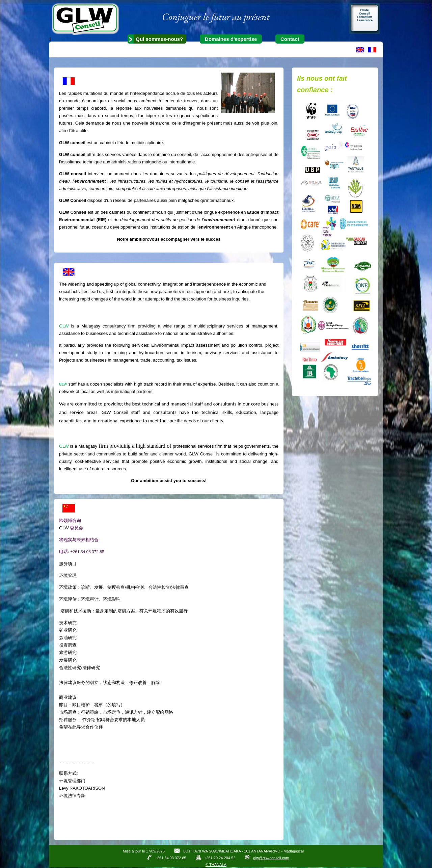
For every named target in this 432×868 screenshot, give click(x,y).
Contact (290, 39)
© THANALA (216, 865)
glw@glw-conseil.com (271, 858)
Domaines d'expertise (231, 39)
